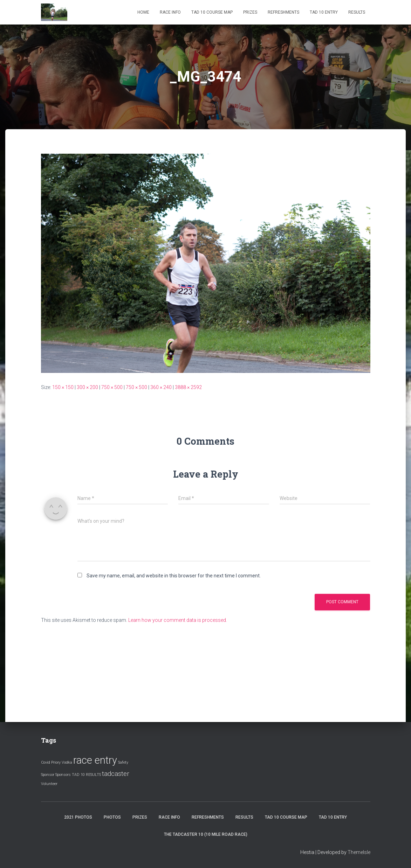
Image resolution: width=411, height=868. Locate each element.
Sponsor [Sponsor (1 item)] (48, 775)
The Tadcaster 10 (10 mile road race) (206, 834)
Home (143, 12)
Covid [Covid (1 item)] (46, 762)
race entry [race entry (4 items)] (95, 760)
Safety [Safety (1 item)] (123, 762)
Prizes (250, 12)
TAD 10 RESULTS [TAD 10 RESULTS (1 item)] (86, 775)
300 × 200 (87, 387)
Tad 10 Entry (324, 12)
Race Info (170, 12)
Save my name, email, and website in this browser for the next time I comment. (174, 576)
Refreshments (283, 12)
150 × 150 (63, 387)
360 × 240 (161, 387)
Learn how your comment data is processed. (178, 620)
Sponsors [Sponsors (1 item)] (63, 775)
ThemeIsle (359, 852)
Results (357, 12)
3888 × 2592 (188, 387)
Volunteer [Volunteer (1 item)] (49, 784)
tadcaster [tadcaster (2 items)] (116, 774)
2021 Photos (78, 817)
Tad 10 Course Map (212, 12)
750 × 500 (112, 387)
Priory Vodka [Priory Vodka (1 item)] (62, 762)
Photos (112, 817)
